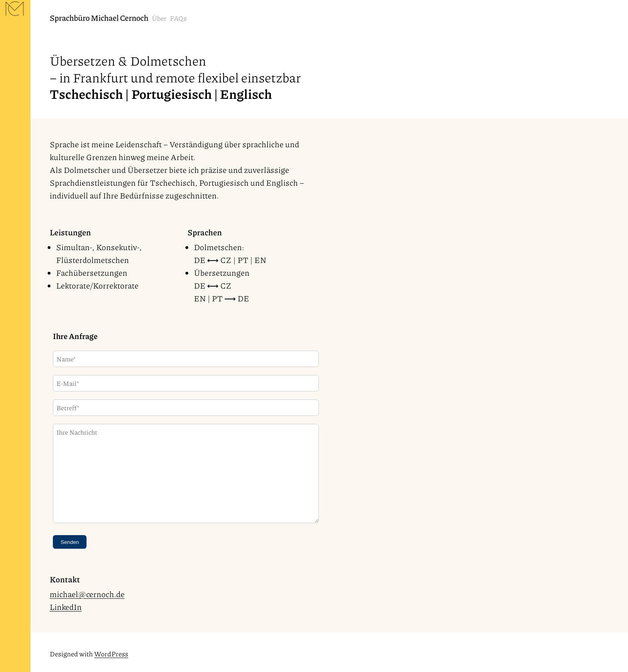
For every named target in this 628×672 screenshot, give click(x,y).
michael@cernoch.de (87, 594)
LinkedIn (66, 607)
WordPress (111, 654)
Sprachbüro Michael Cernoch (99, 18)
